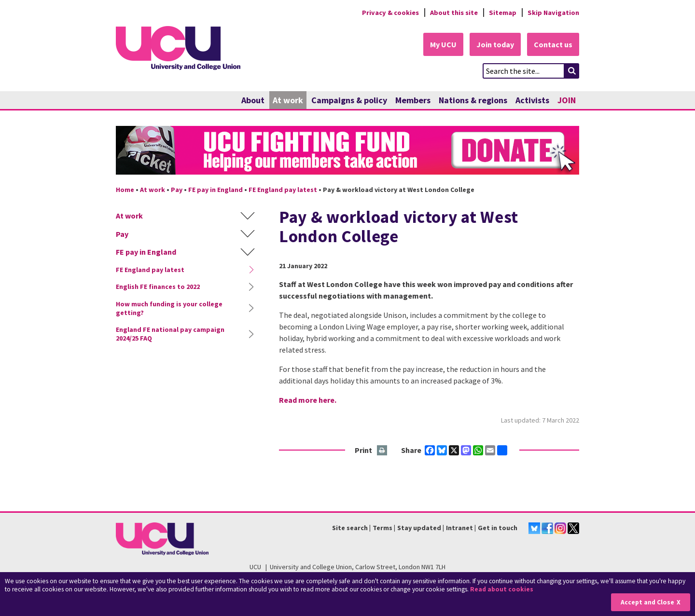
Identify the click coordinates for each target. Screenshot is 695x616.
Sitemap (503, 13)
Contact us (553, 44)
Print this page (382, 451)
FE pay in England (215, 190)
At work (288, 100)
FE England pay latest (283, 190)
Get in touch (498, 528)
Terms (382, 528)
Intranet (459, 528)
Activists (532, 100)
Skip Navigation (553, 13)
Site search (350, 528)
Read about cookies (502, 589)
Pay (177, 190)
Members (413, 100)
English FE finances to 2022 (158, 287)
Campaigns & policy (349, 100)
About (253, 100)
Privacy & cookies (390, 13)
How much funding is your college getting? (169, 308)
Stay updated (419, 528)
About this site (454, 13)
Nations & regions (473, 100)
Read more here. (308, 400)
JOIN (567, 100)
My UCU (443, 44)
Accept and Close (647, 602)
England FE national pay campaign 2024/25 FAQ (170, 334)
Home (125, 190)
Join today (495, 44)
